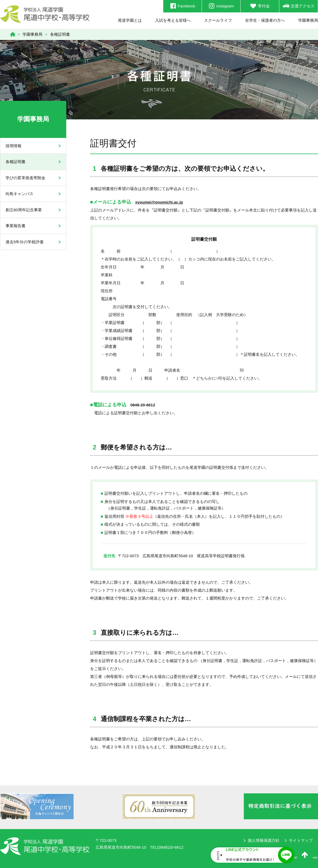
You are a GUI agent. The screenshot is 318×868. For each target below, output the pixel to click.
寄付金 (260, 6)
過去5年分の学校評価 (25, 242)
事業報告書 (16, 226)
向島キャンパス (19, 194)
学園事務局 (308, 20)
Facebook (183, 6)
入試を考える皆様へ (173, 20)
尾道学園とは (130, 20)
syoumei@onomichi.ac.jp (159, 202)
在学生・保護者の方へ (265, 20)
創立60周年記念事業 (24, 210)
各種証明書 (16, 162)
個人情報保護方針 (264, 840)
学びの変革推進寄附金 (25, 178)
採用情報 (14, 146)
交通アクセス (299, 6)
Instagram (221, 6)
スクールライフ (218, 20)
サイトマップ (301, 840)
